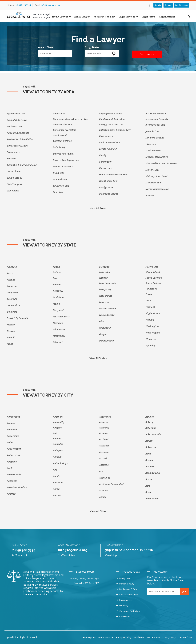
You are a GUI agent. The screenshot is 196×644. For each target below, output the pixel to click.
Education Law (61, 186)
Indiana (57, 272)
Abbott (11, 442)
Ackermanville (153, 434)
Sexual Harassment (127, 595)
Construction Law (63, 124)
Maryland (58, 310)
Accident (104, 439)
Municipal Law (153, 182)
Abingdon (58, 444)
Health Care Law (108, 181)
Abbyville (12, 462)
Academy (104, 428)
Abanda (11, 423)
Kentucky (58, 291)
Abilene (57, 438)
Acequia (104, 490)
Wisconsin (151, 339)
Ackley (149, 441)
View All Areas (98, 208)
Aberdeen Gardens (17, 487)
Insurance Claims (109, 194)
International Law (155, 125)
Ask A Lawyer (82, 17)
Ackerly (149, 422)
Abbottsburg (14, 449)
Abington (58, 450)
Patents (150, 195)
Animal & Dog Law (17, 120)
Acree (148, 492)
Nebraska (105, 272)
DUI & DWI (58, 173)
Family (103, 155)
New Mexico (106, 296)
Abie (55, 433)
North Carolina (108, 308)
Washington (152, 326)
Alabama (12, 267)
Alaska (11, 273)
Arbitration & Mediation (20, 139)
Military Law (152, 170)
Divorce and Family (63, 154)
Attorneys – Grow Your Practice (98, 637)
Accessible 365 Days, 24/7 (86, 583)
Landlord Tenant (155, 138)
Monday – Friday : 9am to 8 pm (85, 579)
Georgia (11, 331)
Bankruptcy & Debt (17, 146)
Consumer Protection (65, 130)
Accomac (104, 452)
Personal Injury (125, 584)
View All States (98, 358)
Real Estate (123, 616)
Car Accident (14, 171)
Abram (57, 489)
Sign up (168, 5)
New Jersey (105, 289)
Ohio (102, 321)
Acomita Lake (153, 473)
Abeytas (57, 428)
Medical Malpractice (157, 157)
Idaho (10, 344)
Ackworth (151, 447)
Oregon (103, 334)
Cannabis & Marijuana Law (22, 165)
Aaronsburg (13, 417)
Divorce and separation (66, 160)
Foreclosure (106, 168)
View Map (111, 555)
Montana (104, 267)
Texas (149, 294)
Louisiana (58, 297)
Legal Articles (167, 17)
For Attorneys (182, 5)
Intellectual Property (157, 119)
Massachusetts (61, 316)
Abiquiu (57, 457)
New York (104, 302)
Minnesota (59, 329)
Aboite (57, 476)
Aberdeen (12, 481)
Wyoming (150, 345)
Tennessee (151, 289)
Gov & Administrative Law (113, 174)
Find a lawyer (147, 54)
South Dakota (153, 283)
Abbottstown (14, 455)
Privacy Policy (169, 637)
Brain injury (13, 152)
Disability (122, 605)
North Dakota (107, 315)
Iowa (56, 278)
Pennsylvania (106, 341)
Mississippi (59, 336)
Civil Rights (13, 190)
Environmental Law (110, 142)
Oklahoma (105, 328)
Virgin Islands (153, 313)
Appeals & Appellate (18, 133)
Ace (101, 471)
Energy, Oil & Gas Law (111, 124)
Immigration (106, 187)
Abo (55, 470)
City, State (92, 47)
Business (12, 158)
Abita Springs (60, 463)
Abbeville (12, 429)
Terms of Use (185, 637)
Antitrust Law (14, 126)
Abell (10, 468)
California (12, 292)
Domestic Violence (63, 166)
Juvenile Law (152, 131)
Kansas (57, 284)
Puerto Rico (152, 267)
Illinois (57, 267)
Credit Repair (60, 135)
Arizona (11, 280)
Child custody (14, 178)
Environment (106, 136)
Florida (11, 324)
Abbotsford (13, 436)
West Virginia (153, 333)
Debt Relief (59, 147)
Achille (103, 497)
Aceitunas (105, 478)
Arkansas (12, 286)
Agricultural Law (16, 113)
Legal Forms (148, 17)
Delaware (12, 312)
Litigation (151, 144)
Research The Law (104, 17)
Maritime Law (153, 150)
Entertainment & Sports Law (115, 130)
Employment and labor (112, 119)
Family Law (105, 162)
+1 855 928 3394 (23, 5)
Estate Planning (108, 149)
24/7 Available (20, 555)
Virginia (150, 320)
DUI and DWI (60, 179)
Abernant (58, 417)
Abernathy (59, 422)
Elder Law (58, 192)
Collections (59, 113)
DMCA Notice (154, 637)
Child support (14, 184)
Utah (148, 300)
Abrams (57, 495)
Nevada (103, 278)
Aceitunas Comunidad (111, 484)
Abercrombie (14, 474)
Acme (148, 454)
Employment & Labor (111, 113)
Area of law (46, 47)
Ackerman (151, 428)
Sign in (158, 5)
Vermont (150, 307)
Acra (148, 486)
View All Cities (98, 511)
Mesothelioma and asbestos (161, 163)
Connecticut (14, 305)
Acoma (149, 460)
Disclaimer (139, 637)
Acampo (104, 433)
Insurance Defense (156, 113)
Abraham (58, 482)
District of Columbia (18, 318)
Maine (56, 304)
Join (184, 592)
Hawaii (11, 337)
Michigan (58, 323)
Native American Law (157, 189)
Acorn (149, 479)
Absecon (104, 422)
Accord (103, 458)
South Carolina (154, 278)
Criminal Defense (62, 141)
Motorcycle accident (157, 176)
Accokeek (104, 445)
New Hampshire (108, 283)
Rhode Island (153, 272)
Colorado (12, 299)
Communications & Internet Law (71, 119)
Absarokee (105, 417)
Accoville (104, 465)
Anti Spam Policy (124, 637)
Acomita (150, 466)
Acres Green (152, 498)
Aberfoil (11, 494)
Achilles (150, 417)
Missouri (58, 342)
